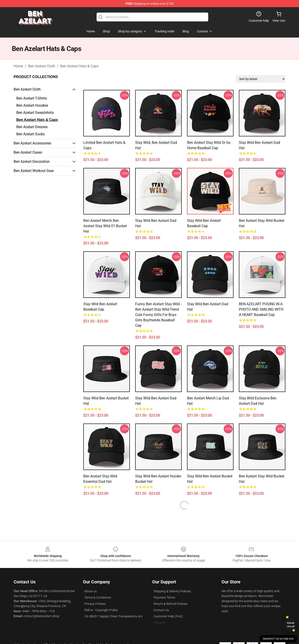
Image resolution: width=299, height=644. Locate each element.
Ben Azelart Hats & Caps (79, 66)
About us (91, 591)
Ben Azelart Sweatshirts (35, 113)
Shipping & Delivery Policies (172, 591)
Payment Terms (164, 597)
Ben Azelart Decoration (32, 162)
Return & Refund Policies (171, 604)
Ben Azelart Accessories (32, 143)
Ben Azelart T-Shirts (32, 98)
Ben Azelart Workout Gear (34, 171)
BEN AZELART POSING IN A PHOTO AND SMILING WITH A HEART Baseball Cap (261, 309)
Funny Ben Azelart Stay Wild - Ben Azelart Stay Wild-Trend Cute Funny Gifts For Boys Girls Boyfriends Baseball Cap (158, 315)
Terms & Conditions (98, 597)
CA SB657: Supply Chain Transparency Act (113, 616)
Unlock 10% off (291, 625)
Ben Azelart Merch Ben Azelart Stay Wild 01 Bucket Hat (105, 226)
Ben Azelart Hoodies (32, 105)
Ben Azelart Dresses (32, 127)
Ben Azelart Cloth (42, 66)
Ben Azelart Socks (31, 134)
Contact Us (161, 610)
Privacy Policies (95, 604)
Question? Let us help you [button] (278, 639)
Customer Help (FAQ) (168, 616)
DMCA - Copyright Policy (101, 610)
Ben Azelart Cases (28, 152)
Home (18, 66)
